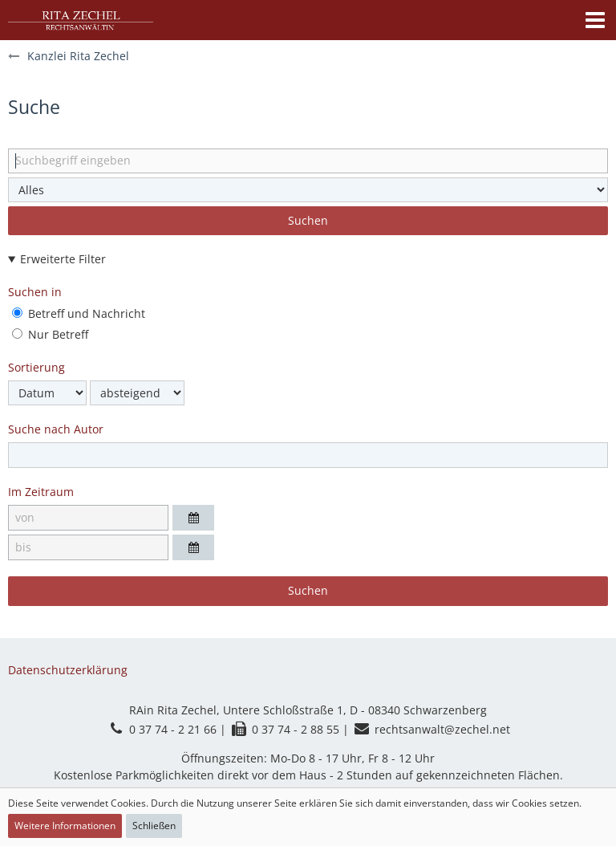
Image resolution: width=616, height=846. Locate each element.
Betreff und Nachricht (79, 313)
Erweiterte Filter (63, 259)
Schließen (154, 826)
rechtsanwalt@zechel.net (442, 729)
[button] (595, 20)
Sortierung (36, 367)
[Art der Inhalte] (308, 190)
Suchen (308, 220)
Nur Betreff (50, 334)
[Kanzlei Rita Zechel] (81, 20)
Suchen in (35, 292)
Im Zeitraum (41, 492)
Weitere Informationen (65, 826)
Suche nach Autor (56, 429)
